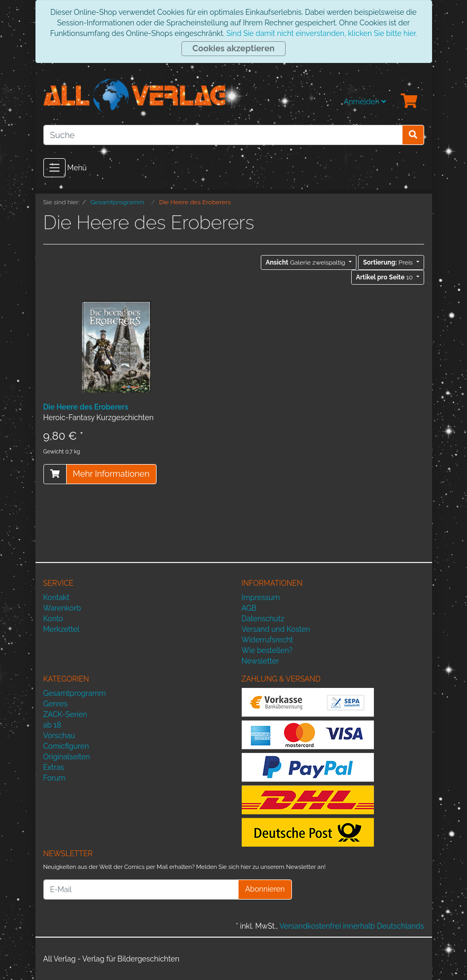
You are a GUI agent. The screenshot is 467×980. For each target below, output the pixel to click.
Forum (54, 778)
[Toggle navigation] (54, 168)
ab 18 (52, 725)
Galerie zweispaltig (306, 262)
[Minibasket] (409, 102)
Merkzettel (62, 629)
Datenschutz (263, 619)
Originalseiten (67, 757)
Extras (54, 767)
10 (385, 277)
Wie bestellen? (267, 650)
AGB (249, 608)
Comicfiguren (66, 746)
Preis (388, 262)
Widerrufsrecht (268, 640)
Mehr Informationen (111, 474)
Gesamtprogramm (75, 693)
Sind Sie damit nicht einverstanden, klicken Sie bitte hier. (322, 33)
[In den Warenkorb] (55, 474)
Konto (53, 619)
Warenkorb (62, 608)
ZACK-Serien (65, 714)
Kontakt (56, 597)
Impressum (261, 597)
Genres (56, 704)
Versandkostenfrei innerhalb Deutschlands (351, 926)
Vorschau (59, 736)
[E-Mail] (141, 890)
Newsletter (260, 661)
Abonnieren (265, 889)
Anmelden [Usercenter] (365, 102)
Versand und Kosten (276, 629)
